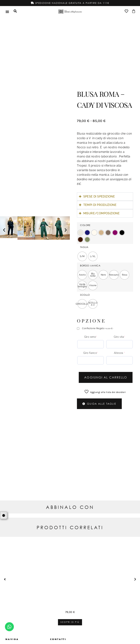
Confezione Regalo (98, 328)
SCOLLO (85, 295)
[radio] (80, 233)
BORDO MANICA (90, 266)
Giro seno (91, 337)
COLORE (85, 225)
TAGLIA (84, 247)
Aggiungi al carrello (106, 377)
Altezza (119, 353)
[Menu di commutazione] (7, 12)
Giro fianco (91, 353)
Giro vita (119, 337)
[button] (4, 230)
